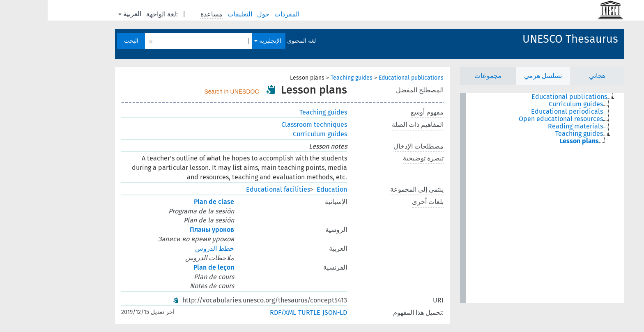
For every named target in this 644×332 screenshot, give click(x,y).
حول (216, 14)
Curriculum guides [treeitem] (528, 104)
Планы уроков (164, 230)
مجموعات (440, 76)
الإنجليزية (220, 41)
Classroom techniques (267, 125)
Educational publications (363, 78)
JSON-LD (287, 313)
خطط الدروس (167, 248)
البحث (84, 41)
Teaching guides (304, 78)
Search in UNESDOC (184, 92)
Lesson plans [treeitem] (531, 141)
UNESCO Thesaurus (523, 39)
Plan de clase (166, 202)
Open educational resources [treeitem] (513, 119)
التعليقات (193, 14)
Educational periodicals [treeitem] (519, 112)
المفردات (240, 14)
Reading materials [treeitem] (528, 126)
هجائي (550, 76)
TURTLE (262, 313)
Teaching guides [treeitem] (531, 134)
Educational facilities (230, 189)
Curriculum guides (272, 134)
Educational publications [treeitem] (522, 97)
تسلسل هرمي (495, 76)
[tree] (494, 198)
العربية (82, 14)
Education (284, 189)
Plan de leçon (166, 267)
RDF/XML (235, 313)
